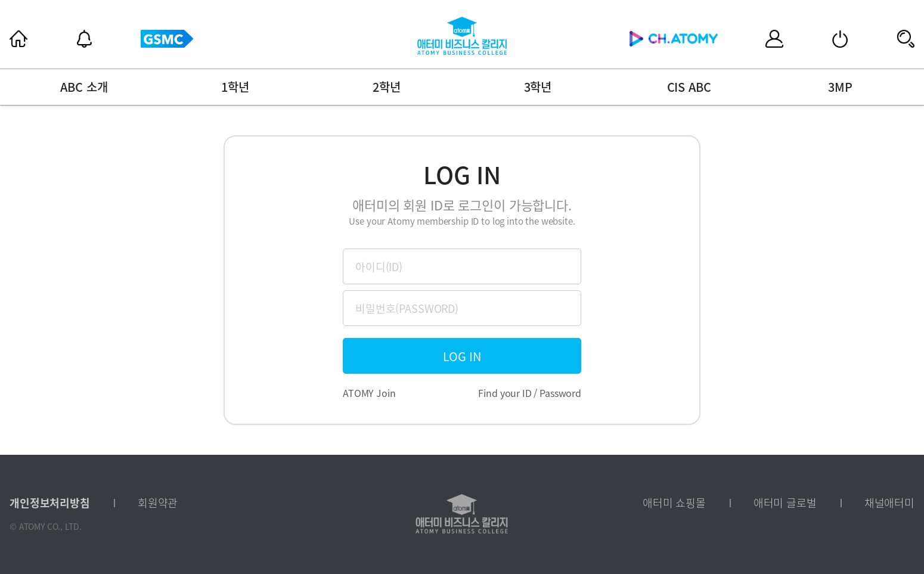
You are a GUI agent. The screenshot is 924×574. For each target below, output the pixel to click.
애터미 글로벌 (785, 503)
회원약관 (158, 503)
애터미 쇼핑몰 (674, 503)
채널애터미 (889, 503)
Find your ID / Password (530, 393)
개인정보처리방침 (50, 503)
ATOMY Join (369, 393)
